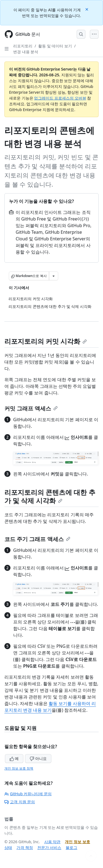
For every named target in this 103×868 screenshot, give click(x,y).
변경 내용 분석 (26, 52)
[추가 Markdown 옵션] (54, 276)
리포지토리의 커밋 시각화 (46, 341)
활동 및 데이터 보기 (55, 46)
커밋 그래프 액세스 (31, 408)
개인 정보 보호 (77, 842)
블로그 (71, 847)
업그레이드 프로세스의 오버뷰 (60, 98)
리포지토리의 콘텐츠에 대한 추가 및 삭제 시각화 (50, 496)
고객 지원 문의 (20, 802)
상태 (8, 847)
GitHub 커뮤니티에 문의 (28, 794)
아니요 (38, 758)
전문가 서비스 (49, 847)
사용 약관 (52, 842)
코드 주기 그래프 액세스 (37, 539)
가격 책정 (25, 847)
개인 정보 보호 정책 (19, 768)
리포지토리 (23, 46)
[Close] (87, 9)
